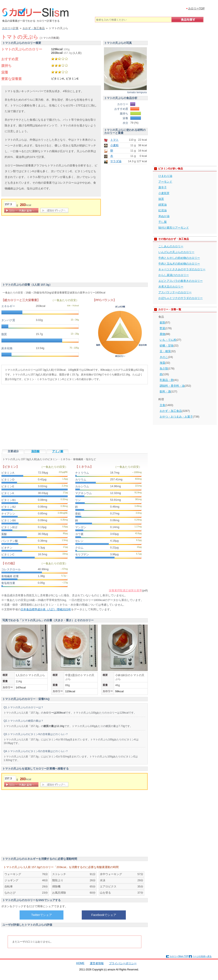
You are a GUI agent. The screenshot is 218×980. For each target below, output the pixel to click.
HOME (80, 963)
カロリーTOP (196, 8)
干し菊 (163, 222)
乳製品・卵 (167, 380)
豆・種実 (165, 351)
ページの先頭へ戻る (202, 956)
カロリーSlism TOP (179, 956)
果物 (162, 334)
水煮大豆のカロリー (171, 287)
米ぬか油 (164, 216)
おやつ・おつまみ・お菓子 (176, 417)
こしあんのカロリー (171, 246)
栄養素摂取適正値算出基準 (125, 590)
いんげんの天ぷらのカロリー (176, 252)
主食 (162, 405)
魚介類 (164, 368)
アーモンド (165, 182)
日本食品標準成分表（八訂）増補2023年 (46, 609)
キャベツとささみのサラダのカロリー (182, 269)
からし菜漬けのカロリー (174, 275)
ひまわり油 (165, 176)
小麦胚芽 (164, 193)
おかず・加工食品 (171, 411)
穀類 (162, 323)
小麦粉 (114, 145)
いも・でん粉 (168, 340)
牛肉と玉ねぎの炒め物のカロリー (179, 264)
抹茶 (161, 199)
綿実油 (163, 205)
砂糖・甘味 (167, 346)
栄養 (5, 72)
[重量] (10, 204)
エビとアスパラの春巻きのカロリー (181, 281)
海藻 (162, 363)
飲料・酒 (165, 391)
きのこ (164, 357)
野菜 (162, 328)
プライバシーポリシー (123, 963)
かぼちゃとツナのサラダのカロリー (181, 298)
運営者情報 (97, 963)
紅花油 (163, 210)
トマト (114, 140)
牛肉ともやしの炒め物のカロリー (179, 258)
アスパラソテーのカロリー (175, 292)
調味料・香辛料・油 (172, 386)
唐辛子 (163, 187)
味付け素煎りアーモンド (174, 228)
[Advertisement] (37, 250)
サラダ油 (116, 161)
